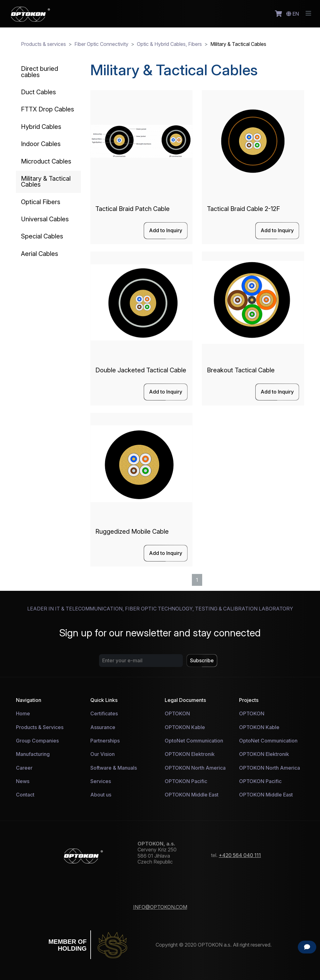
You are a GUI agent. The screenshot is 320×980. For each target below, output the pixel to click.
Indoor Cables (41, 144)
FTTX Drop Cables (47, 109)
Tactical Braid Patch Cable (132, 209)
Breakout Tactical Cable (241, 370)
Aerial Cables (40, 254)
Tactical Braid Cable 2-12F (243, 209)
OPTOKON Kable (185, 727)
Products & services (43, 44)
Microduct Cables (46, 161)
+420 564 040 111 (240, 855)
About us (101, 795)
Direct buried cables (40, 72)
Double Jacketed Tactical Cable (141, 370)
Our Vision (102, 754)
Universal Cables (45, 219)
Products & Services (40, 727)
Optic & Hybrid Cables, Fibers (169, 44)
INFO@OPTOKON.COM (160, 907)
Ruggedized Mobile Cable (132, 532)
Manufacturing (33, 754)
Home (23, 713)
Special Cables (42, 236)
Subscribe (202, 660)
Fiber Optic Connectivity (101, 44)
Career (24, 768)
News (23, 781)
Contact (25, 795)
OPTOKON (177, 713)
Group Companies (37, 741)
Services (101, 781)
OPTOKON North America (195, 768)
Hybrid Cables (41, 127)
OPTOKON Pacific (186, 781)
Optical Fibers (41, 202)
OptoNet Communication (194, 741)
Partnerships (105, 741)
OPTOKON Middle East (192, 795)
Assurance (103, 727)
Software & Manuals (114, 768)
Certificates (104, 713)
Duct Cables (38, 92)
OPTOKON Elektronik (190, 754)
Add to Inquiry (166, 230)
